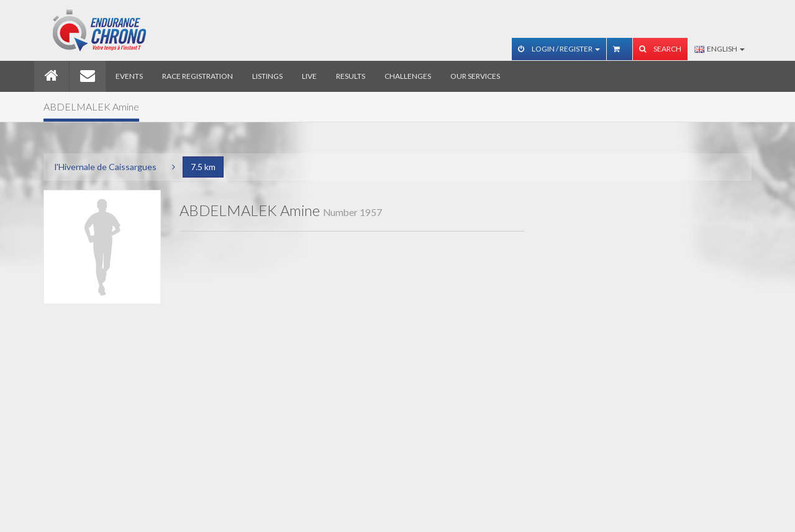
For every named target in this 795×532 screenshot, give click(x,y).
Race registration (198, 76)
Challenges (408, 76)
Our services (475, 76)
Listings (267, 76)
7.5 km (203, 167)
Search (660, 49)
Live (309, 76)
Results (351, 76)
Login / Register (559, 49)
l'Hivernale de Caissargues (106, 167)
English (720, 49)
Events (129, 76)
